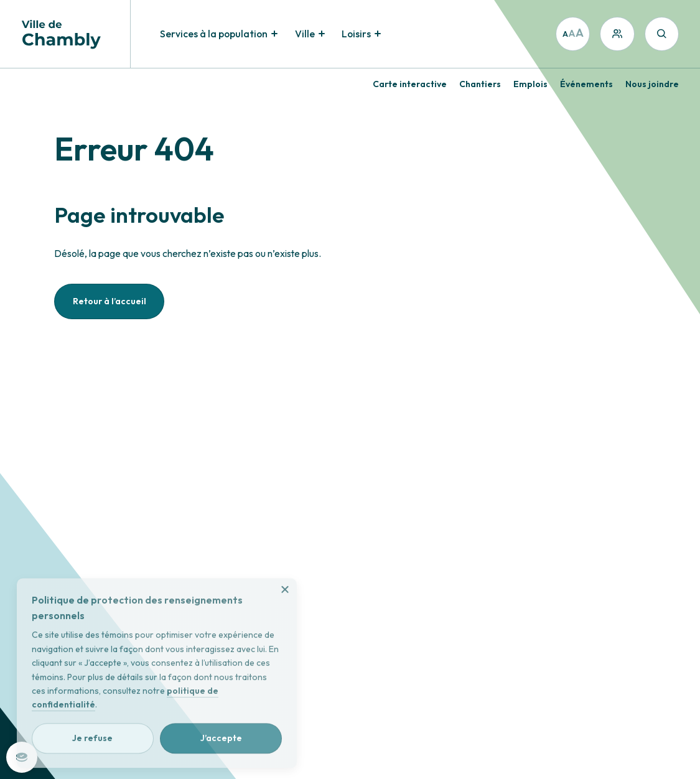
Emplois (530, 84)
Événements (586, 84)
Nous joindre (652, 84)
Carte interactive (410, 84)
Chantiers (480, 84)
